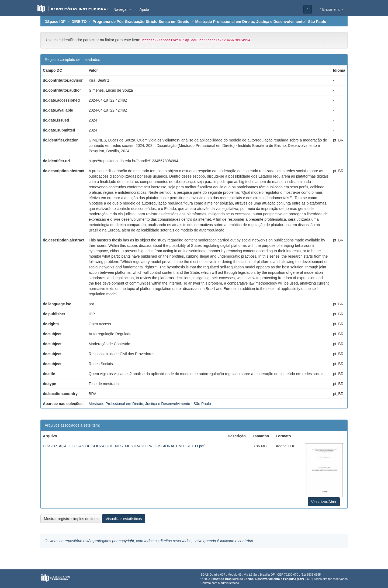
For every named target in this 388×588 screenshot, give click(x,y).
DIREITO (79, 22)
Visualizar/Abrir (324, 502)
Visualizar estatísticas (124, 519)
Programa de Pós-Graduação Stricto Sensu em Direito (141, 22)
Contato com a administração (220, 583)
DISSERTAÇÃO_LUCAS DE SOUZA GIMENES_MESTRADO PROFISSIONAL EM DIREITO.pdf (124, 446)
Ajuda (144, 9)
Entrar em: (332, 10)
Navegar (122, 9)
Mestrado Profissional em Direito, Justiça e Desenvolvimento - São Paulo (261, 22)
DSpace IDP (55, 22)
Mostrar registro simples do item (71, 519)
